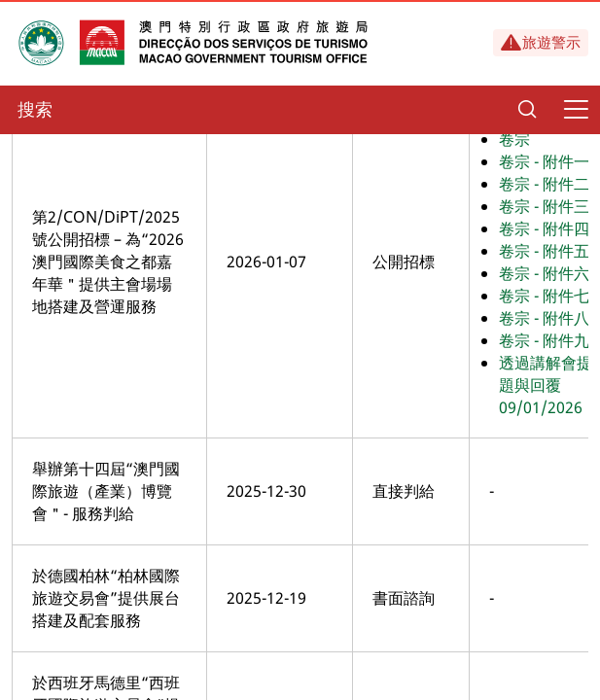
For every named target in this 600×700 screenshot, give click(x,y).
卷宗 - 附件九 (544, 340)
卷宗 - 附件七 (544, 296)
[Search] (527, 110)
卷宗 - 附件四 (544, 228)
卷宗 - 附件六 (544, 273)
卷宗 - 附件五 (544, 251)
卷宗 (514, 139)
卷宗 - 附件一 (544, 161)
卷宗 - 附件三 (544, 206)
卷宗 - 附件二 (544, 184)
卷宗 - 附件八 (544, 318)
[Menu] (576, 110)
